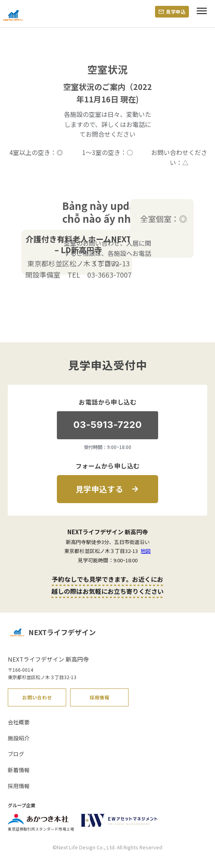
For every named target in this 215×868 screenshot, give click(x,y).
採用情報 (100, 697)
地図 (146, 551)
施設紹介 (19, 738)
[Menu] (202, 14)
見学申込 (176, 11)
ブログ (16, 754)
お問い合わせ (37, 697)
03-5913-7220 (107, 425)
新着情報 (19, 770)
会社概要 (19, 722)
